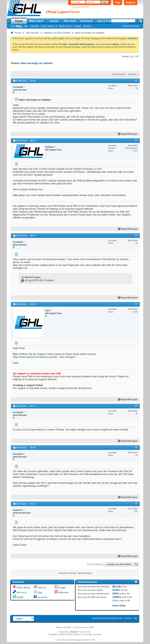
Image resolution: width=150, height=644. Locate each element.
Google (62, 587)
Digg (40, 592)
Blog (19, 26)
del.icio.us (22, 592)
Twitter (20, 597)
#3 (136, 235)
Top (136, 564)
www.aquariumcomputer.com (107, 618)
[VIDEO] (117, 597)
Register (131, 3)
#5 (136, 406)
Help (118, 3)
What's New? (36, 21)
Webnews (63, 592)
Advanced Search (131, 26)
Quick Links (65, 26)
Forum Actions (48, 26)
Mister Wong (23, 587)
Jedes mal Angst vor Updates (36, 63)
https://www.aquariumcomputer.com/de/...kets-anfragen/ (44, 357)
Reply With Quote (128, 134)
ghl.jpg (28, 280)
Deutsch (87, 26)
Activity (54, 21)
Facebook (42, 597)
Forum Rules (119, 606)
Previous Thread (67, 573)
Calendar (35, 26)
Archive (128, 618)
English (78, 26)
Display (131, 74)
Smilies (116, 590)
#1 (136, 80)
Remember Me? (81, 7)
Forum (19, 21)
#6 (136, 447)
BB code (117, 586)
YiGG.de (42, 587)
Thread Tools (118, 74)
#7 (136, 503)
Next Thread (84, 573)
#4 (136, 304)
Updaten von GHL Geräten (57, 33)
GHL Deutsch (32, 33)
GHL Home (70, 21)
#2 (136, 140)
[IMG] (115, 593)
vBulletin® (75, 632)
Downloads (87, 21)
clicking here (85, 388)
